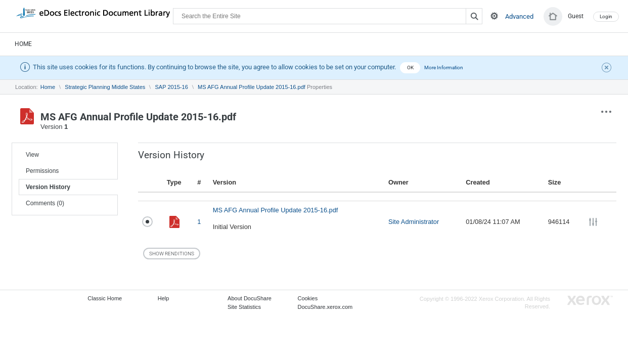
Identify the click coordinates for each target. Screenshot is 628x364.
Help (164, 298)
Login (606, 16)
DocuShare (93, 16)
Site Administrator (414, 222)
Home (23, 44)
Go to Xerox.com (590, 301)
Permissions (42, 171)
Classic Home (105, 298)
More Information (444, 67)
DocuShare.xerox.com (325, 307)
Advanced (519, 16)
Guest (576, 16)
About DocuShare (250, 298)
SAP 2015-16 (172, 87)
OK (410, 67)
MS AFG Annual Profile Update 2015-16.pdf (252, 87)
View (32, 155)
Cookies (307, 298)
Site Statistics (244, 307)
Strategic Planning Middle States (105, 87)
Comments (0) (45, 203)
